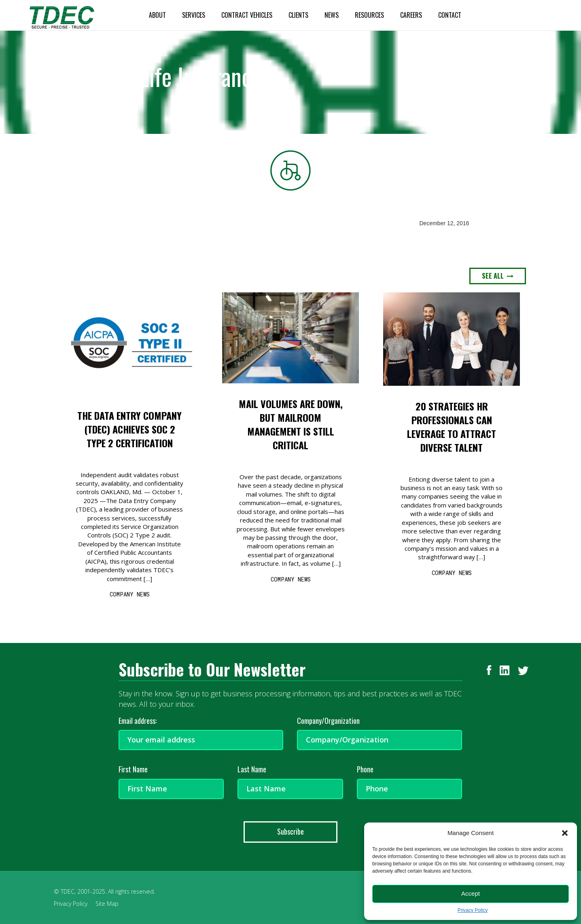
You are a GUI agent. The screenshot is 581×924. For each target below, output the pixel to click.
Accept (471, 893)
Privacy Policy (473, 910)
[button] (565, 833)
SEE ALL (498, 276)
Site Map (107, 904)
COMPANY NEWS (130, 594)
